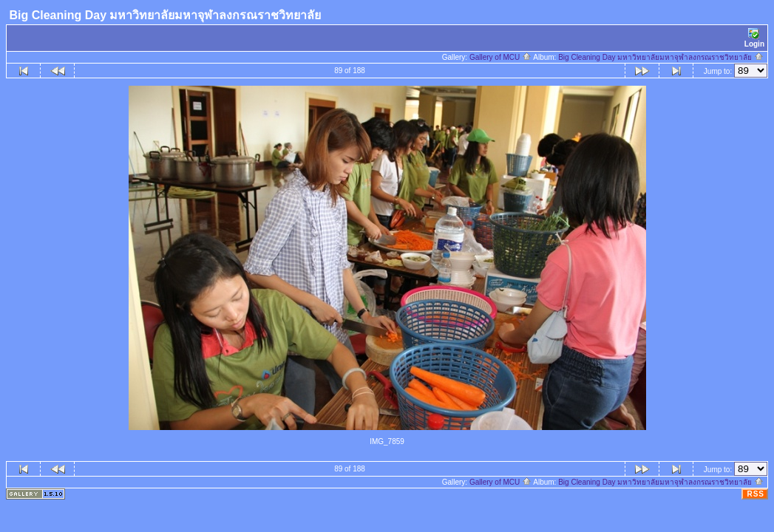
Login (754, 38)
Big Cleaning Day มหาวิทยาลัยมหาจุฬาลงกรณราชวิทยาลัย (661, 57)
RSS (756, 494)
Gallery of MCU (500, 57)
